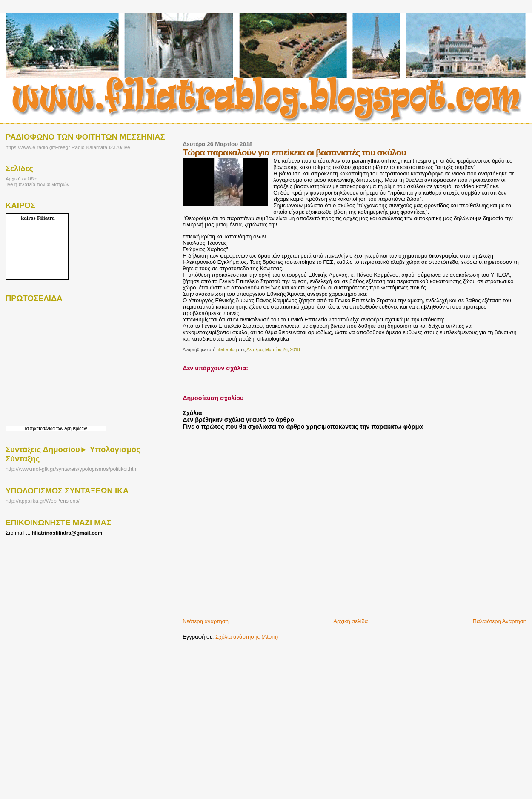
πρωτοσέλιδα (42, 428)
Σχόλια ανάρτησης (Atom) (247, 637)
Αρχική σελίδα (350, 621)
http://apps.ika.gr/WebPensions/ (43, 501)
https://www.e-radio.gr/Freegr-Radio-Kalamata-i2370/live (68, 147)
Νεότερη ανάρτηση (206, 621)
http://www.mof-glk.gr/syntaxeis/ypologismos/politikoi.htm (72, 469)
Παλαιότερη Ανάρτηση (500, 621)
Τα (27, 428)
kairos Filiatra (38, 218)
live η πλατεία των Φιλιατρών (37, 184)
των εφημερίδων (71, 428)
